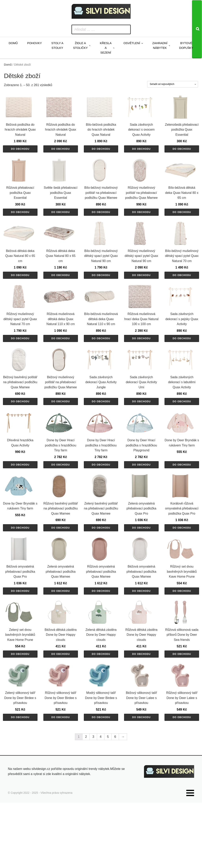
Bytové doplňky (186, 45)
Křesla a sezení (106, 48)
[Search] (197, 29)
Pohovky (35, 43)
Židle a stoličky (80, 45)
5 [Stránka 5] (108, 803)
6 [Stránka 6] (115, 803)
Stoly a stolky (57, 45)
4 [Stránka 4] (101, 803)
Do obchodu (20, 156)
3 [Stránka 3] (93, 803)
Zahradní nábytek (160, 45)
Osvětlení (132, 43)
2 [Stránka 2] (86, 803)
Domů (13, 43)
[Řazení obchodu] (173, 84)
